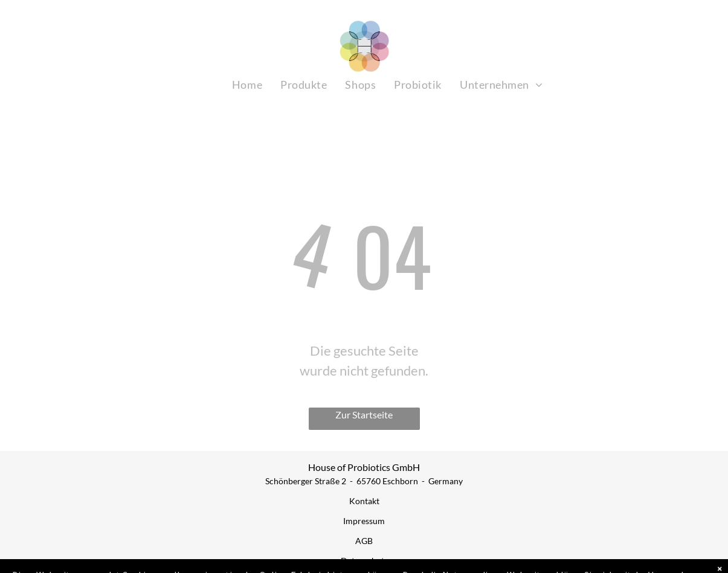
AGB (364, 541)
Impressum (364, 521)
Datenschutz (364, 561)
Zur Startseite (364, 415)
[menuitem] (247, 85)
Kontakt (364, 501)
